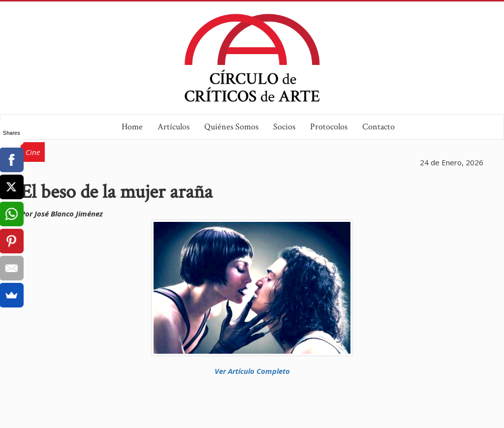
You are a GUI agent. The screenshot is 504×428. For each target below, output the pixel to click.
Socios (284, 127)
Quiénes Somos (231, 127)
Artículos (173, 127)
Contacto (378, 127)
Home (132, 127)
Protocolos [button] (329, 127)
